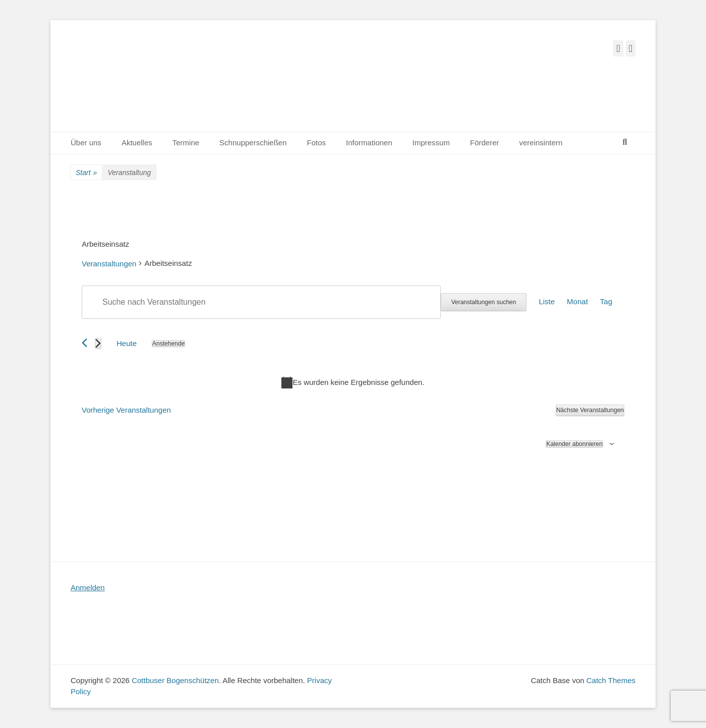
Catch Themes (611, 680)
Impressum (431, 143)
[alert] (353, 382)
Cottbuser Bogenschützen (175, 680)
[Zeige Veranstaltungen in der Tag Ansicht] (606, 302)
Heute (127, 343)
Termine (186, 143)
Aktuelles (137, 143)
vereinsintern (541, 143)
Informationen (369, 143)
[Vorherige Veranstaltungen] (84, 343)
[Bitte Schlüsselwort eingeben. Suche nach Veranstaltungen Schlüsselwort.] (261, 302)
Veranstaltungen (109, 264)
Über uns (86, 143)
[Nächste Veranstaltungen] (98, 343)
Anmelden (88, 587)
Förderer (485, 143)
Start (86, 173)
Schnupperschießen (253, 143)
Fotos (317, 143)
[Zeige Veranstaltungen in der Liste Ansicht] (547, 302)
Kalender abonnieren (574, 444)
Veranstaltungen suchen (484, 302)
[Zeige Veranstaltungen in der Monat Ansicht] (577, 302)
